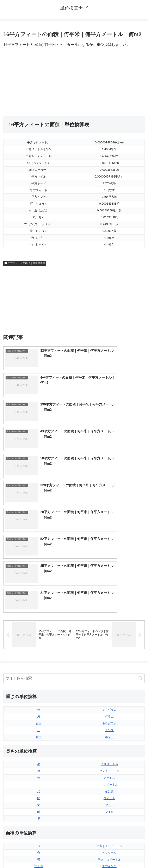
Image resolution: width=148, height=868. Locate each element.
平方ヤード (109, 725)
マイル (109, 657)
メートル (109, 622)
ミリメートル (109, 609)
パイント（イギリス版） (109, 786)
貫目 (39, 582)
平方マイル (109, 738)
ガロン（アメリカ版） (109, 806)
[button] (140, 523)
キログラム (109, 568)
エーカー (109, 731)
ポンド (109, 582)
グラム (109, 561)
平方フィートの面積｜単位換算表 (25, 263)
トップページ (38, 855)
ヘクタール (109, 697)
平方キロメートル (109, 704)
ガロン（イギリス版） (109, 800)
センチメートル (109, 616)
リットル (39, 806)
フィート (109, 643)
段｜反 (39, 725)
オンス (109, 575)
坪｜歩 (39, 711)
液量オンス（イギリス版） (109, 765)
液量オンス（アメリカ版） (109, 772)
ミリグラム (109, 554)
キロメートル (109, 629)
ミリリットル (39, 800)
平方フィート (109, 718)
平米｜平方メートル (109, 691)
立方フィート (109, 779)
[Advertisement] (39, 82)
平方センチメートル (39, 738)
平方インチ (109, 711)
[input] (74, 523)
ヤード (109, 650)
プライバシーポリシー (110, 855)
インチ (109, 636)
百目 (39, 568)
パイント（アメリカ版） (109, 793)
